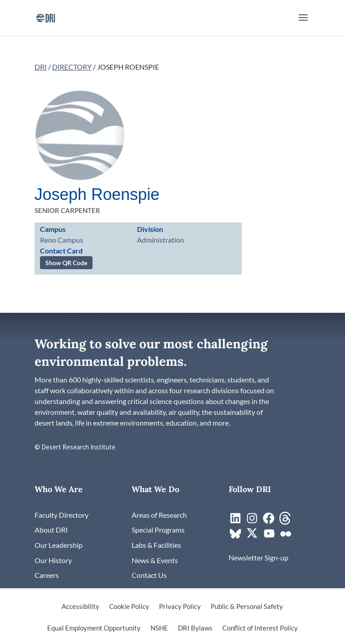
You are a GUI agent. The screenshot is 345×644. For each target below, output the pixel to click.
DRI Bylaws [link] (195, 628)
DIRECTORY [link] (72, 67)
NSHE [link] (159, 628)
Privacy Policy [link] (180, 607)
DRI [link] (41, 67)
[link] (46, 17)
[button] (303, 23)
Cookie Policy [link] (129, 607)
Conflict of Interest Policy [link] (260, 628)
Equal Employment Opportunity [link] (94, 628)
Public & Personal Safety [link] (247, 607)
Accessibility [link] (80, 607)
